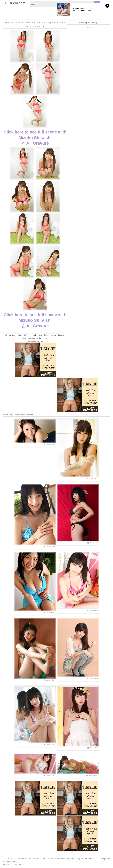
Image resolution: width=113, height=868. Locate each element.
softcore (12, 335)
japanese (32, 338)
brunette (61, 335)
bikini (46, 338)
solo (40, 335)
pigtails (40, 338)
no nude (34, 335)
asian (20, 335)
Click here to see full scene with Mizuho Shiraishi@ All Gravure (35, 138)
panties (53, 335)
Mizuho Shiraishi (37, 341)
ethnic (26, 335)
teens (46, 335)
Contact (21, 864)
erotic (24, 338)
